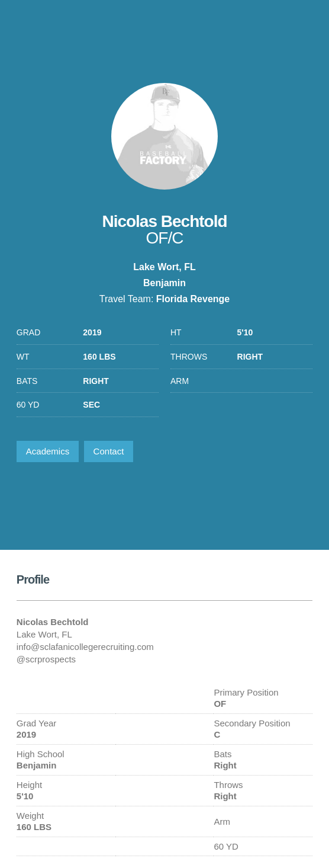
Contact (109, 451)
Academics (48, 451)
